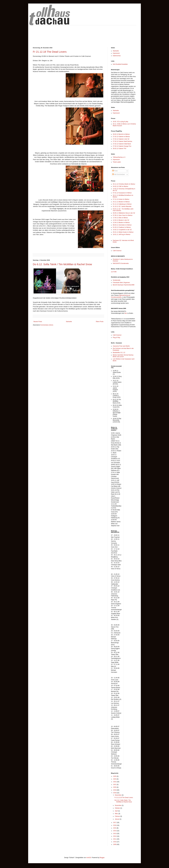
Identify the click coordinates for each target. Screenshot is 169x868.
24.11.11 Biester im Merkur (121, 202)
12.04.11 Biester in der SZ (121, 220)
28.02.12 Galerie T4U (120, 149)
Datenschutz (117, 56)
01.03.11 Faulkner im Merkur (122, 227)
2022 (115, 782)
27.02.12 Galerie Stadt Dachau (122, 141)
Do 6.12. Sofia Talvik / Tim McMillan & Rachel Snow (62, 264)
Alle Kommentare (119, 174)
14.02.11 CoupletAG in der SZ (122, 230)
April (116, 811)
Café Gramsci (117, 251)
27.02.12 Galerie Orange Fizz (122, 146)
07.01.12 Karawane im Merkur (122, 193)
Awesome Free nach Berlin (121, 346)
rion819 (89, 858)
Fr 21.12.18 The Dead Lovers (50, 52)
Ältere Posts (100, 322)
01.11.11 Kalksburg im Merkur (122, 204)
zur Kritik (114, 272)
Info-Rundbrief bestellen (120, 64)
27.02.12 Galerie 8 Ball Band (122, 144)
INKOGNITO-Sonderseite (121, 263)
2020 (115, 787)
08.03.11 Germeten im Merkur (122, 225)
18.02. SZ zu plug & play (120, 122)
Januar (117, 819)
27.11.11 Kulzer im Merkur (121, 199)
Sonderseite (117, 280)
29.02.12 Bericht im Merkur (121, 134)
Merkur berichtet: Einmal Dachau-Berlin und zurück (123, 356)
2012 (115, 836)
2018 (115, 793)
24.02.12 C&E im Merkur (120, 186)
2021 (115, 785)
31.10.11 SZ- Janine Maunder (122, 206)
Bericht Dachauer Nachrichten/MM (124, 285)
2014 (115, 831)
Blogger (102, 858)
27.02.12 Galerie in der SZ (121, 139)
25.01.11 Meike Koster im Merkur (123, 232)
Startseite (69, 322)
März (117, 814)
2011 (115, 839)
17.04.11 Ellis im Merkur (120, 218)
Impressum (116, 53)
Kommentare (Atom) (47, 325)
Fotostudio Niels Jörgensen (121, 283)
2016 (115, 825)
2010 (115, 842)
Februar (118, 816)
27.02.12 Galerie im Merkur (121, 137)
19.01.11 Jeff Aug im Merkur (122, 234)
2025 (115, 776)
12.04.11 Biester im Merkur (121, 223)
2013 (115, 834)
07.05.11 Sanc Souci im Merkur (123, 215)
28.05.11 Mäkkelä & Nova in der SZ (124, 213)
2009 (115, 844)
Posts (115, 171)
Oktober (118, 808)
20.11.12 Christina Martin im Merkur (124, 184)
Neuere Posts (38, 322)
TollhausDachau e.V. (119, 157)
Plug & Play (116, 338)
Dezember (118, 795)
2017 (115, 823)
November (118, 805)
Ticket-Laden (117, 162)
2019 (115, 790)
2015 (115, 828)
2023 (115, 779)
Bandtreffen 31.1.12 (119, 353)
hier (126, 313)
